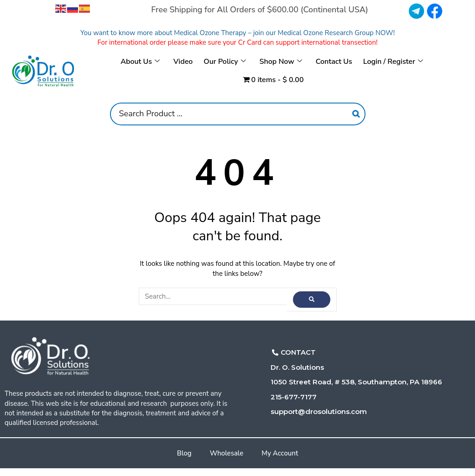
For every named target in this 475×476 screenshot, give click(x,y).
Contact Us (334, 62)
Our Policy (224, 62)
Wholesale (227, 453)
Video (183, 62)
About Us (140, 62)
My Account (280, 453)
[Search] (356, 114)
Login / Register (393, 62)
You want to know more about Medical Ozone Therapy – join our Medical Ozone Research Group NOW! (237, 33)
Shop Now (281, 62)
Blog (184, 453)
